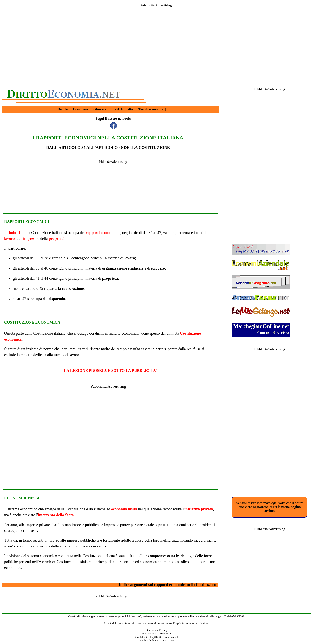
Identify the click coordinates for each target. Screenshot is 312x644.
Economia (80, 109)
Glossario (100, 109)
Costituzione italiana (47, 233)
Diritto (63, 109)
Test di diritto (123, 109)
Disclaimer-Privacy (157, 630)
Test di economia (151, 109)
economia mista (124, 509)
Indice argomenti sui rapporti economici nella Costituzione (168, 585)
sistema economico (22, 509)
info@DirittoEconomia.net (163, 637)
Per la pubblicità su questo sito (157, 640)
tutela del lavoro (66, 355)
